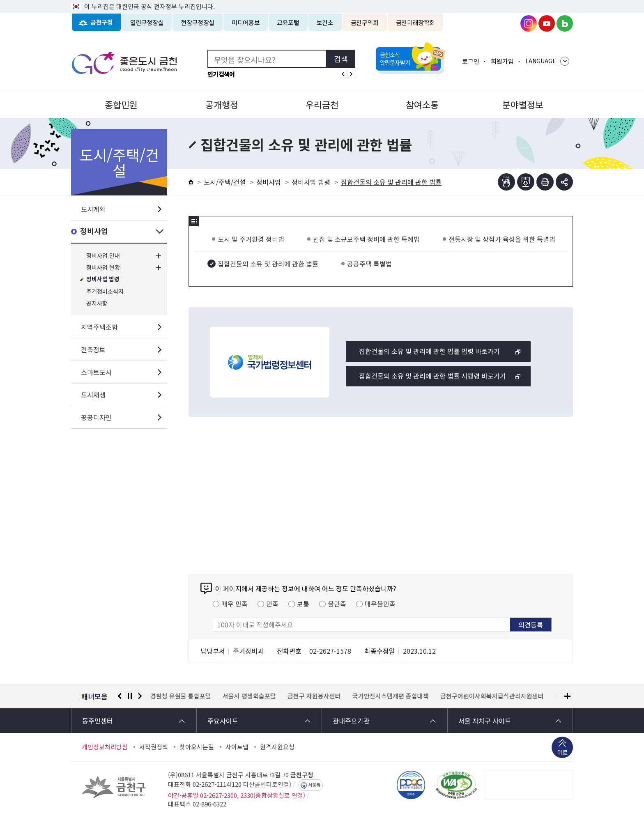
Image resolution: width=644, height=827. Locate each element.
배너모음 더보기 (567, 696)
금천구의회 (365, 22)
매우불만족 (380, 604)
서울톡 (314, 785)
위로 (562, 753)
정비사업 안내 (103, 256)
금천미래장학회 (415, 22)
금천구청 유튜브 (547, 23)
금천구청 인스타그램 (529, 23)
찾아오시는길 (197, 747)
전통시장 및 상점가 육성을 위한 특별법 (502, 239)
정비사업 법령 (103, 279)
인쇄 (545, 182)
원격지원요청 (277, 747)
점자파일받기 (526, 182)
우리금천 (322, 104)
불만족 (337, 604)
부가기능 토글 (564, 182)
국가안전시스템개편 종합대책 (391, 696)
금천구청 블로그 (565, 23)
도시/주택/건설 (225, 182)
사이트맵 (237, 747)
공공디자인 (96, 417)
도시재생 (93, 395)
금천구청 (102, 22)
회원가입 (502, 61)
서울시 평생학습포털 (249, 696)
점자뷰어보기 (506, 182)
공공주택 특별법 (369, 264)
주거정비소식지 (105, 291)
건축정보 (93, 349)
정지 (130, 696)
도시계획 (93, 209)
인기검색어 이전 (343, 74)
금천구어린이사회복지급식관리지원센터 (492, 696)
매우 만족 (235, 604)
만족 (272, 604)
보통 (303, 604)
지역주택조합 (99, 327)
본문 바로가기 (322, 0)
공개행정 (222, 104)
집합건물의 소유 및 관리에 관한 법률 (268, 264)
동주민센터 (98, 721)
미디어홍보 (246, 22)
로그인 (471, 61)
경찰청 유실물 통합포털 (181, 696)
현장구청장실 (198, 22)
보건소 (325, 22)
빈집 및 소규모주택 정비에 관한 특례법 (366, 239)
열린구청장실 (147, 22)
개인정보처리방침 (105, 747)
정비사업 (94, 231)
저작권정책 (154, 747)
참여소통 (422, 104)
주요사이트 (223, 721)
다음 (140, 696)
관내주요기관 (351, 721)
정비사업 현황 (103, 268)
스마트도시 (96, 372)
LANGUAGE (541, 61)
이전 (120, 696)
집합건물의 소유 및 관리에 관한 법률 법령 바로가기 (429, 351)
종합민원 (121, 104)
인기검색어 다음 (351, 74)
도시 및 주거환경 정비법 (251, 239)
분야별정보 (523, 104)
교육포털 (288, 22)
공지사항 (97, 303)
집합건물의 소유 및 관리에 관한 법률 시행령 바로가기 (432, 376)
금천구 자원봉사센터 (314, 696)
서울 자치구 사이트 (485, 721)
